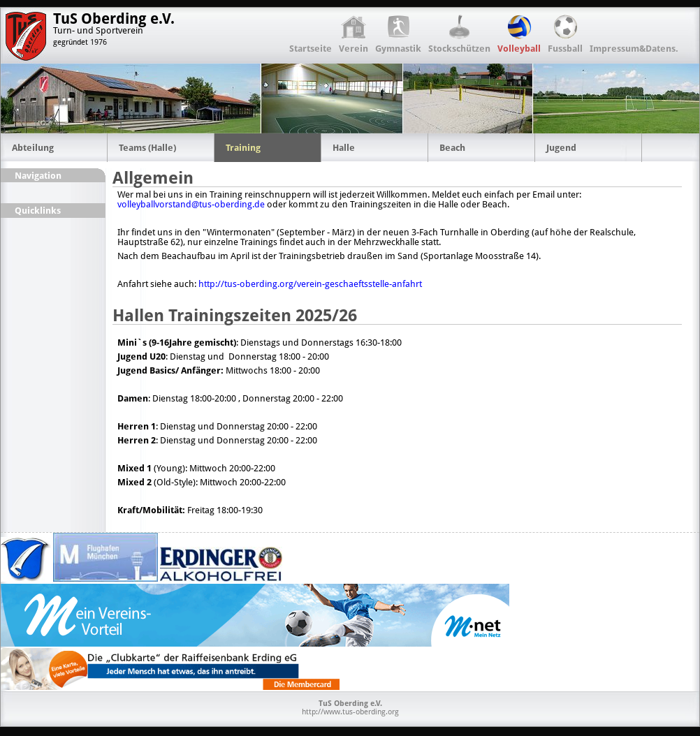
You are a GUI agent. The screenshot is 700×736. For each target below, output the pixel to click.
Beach (452, 148)
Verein (353, 49)
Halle (344, 148)
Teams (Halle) (147, 148)
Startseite (311, 49)
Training (243, 148)
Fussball (565, 49)
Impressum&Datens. (634, 49)
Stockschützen (459, 49)
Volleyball (519, 49)
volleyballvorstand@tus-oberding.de (191, 204)
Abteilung (33, 148)
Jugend (561, 148)
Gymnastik (398, 49)
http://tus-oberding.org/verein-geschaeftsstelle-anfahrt (310, 284)
